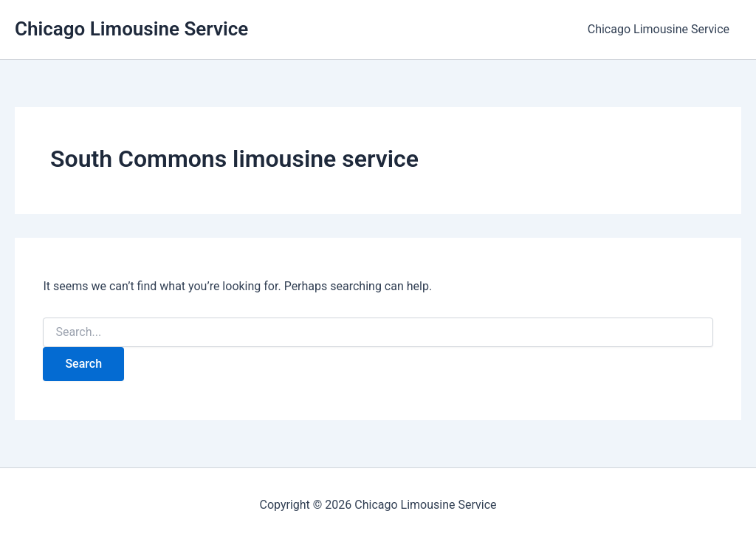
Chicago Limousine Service (131, 29)
